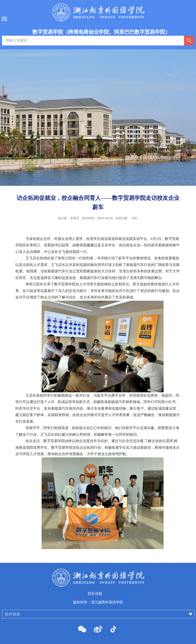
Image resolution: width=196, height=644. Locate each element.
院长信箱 (95, 593)
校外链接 (13, 614)
